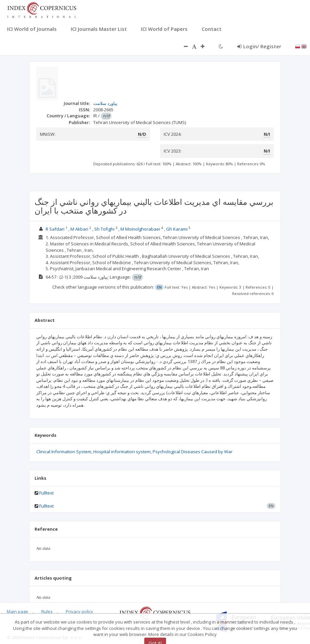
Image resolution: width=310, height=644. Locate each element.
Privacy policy (80, 611)
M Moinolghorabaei (141, 229)
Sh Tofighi (105, 229)
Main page (17, 611)
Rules (47, 611)
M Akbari (80, 229)
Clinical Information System (64, 452)
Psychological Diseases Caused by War (193, 452)
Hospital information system (122, 452)
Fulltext (46, 493)
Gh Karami (177, 229)
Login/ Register (259, 46)
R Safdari (56, 229)
